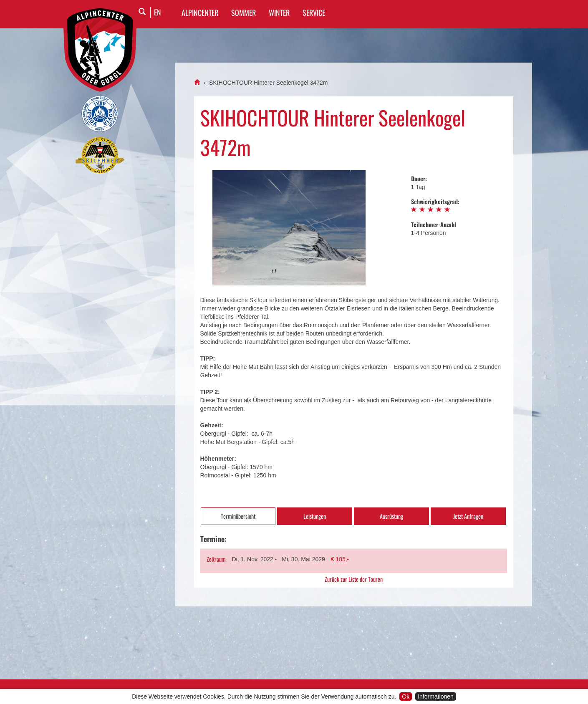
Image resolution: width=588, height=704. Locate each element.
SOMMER (244, 13)
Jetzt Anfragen (468, 516)
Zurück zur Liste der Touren (354, 579)
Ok (406, 696)
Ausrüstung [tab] (391, 516)
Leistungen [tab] (315, 516)
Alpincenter (200, 13)
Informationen (436, 696)
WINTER (279, 13)
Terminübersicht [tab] (238, 516)
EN (158, 12)
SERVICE (314, 13)
